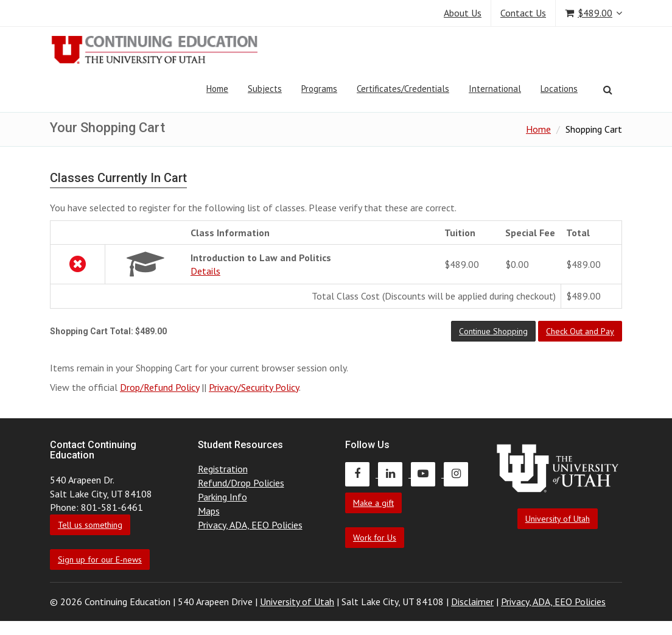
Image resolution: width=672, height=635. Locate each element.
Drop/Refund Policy (159, 387)
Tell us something (90, 525)
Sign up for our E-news (100, 560)
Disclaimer (472, 602)
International (495, 89)
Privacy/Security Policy (254, 387)
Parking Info (222, 497)
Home (217, 89)
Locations (559, 89)
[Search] (608, 89)
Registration (223, 469)
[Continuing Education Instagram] (459, 474)
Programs (319, 89)
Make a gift (373, 503)
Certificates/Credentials (403, 89)
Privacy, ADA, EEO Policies (250, 525)
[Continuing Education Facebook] (362, 474)
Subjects (265, 89)
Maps (209, 511)
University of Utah (558, 519)
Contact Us (523, 13)
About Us (463, 13)
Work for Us (375, 538)
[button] (493, 331)
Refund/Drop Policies (241, 483)
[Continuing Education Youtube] (427, 474)
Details (205, 271)
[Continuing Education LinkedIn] (394, 474)
